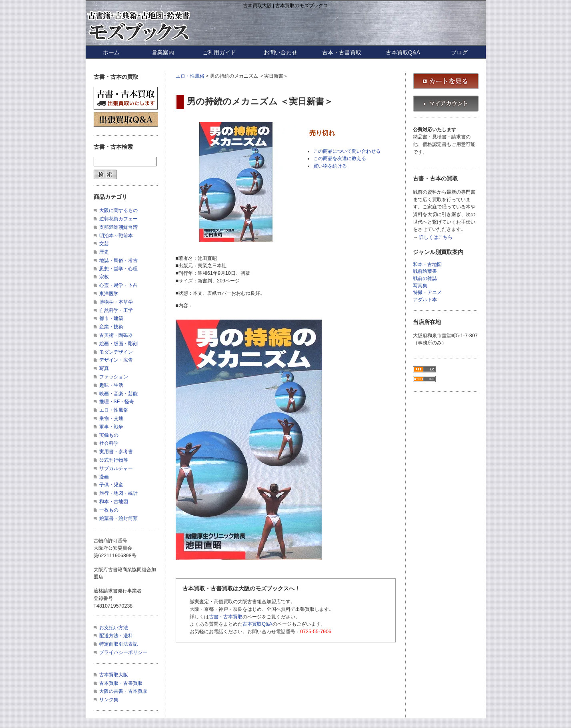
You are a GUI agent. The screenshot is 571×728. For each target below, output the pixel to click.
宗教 (104, 277)
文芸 (104, 244)
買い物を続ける (330, 166)
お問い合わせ (280, 52)
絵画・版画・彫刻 (118, 344)
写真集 (420, 286)
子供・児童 (111, 485)
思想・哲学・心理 (118, 269)
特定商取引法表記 (118, 644)
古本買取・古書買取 (121, 683)
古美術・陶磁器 (116, 335)
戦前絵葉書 (425, 271)
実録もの (109, 435)
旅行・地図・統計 (118, 493)
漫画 (104, 477)
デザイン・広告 (116, 360)
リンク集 (109, 700)
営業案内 (163, 52)
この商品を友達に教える (340, 158)
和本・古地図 (114, 502)
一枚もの (109, 510)
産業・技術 (111, 327)
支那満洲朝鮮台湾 (118, 227)
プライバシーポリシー (123, 652)
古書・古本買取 (226, 617)
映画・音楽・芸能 (118, 394)
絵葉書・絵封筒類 (118, 518)
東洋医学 (109, 294)
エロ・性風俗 (190, 76)
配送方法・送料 (116, 636)
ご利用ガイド (219, 52)
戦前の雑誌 (425, 279)
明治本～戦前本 (116, 236)
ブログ (459, 52)
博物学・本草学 (116, 302)
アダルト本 (425, 300)
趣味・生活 (111, 385)
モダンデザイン (116, 352)
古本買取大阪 (114, 675)
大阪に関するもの (118, 210)
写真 (104, 368)
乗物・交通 (111, 418)
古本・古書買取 (342, 52)
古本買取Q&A (403, 52)
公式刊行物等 (114, 460)
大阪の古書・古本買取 (123, 691)
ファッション (114, 377)
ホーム (111, 52)
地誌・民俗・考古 (118, 260)
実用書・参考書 (116, 452)
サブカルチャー (116, 468)
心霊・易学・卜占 (118, 285)
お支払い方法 (114, 628)
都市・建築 (111, 318)
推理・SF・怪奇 (117, 402)
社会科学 (109, 443)
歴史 (104, 252)
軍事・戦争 (111, 427)
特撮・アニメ (427, 293)
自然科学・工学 (116, 310)
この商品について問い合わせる (347, 151)
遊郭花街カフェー (118, 219)
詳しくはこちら (436, 237)
